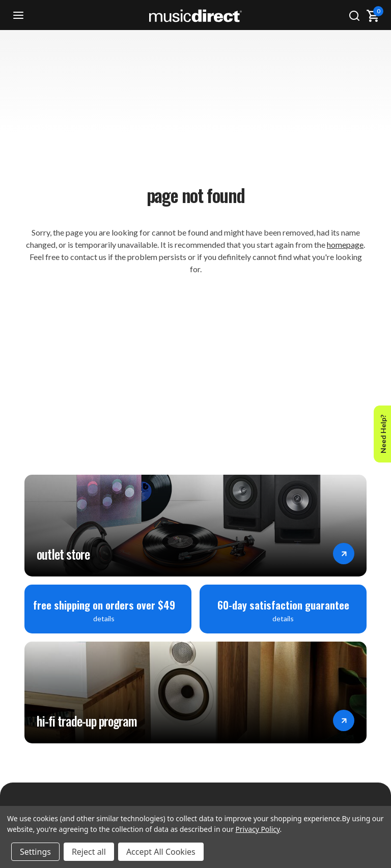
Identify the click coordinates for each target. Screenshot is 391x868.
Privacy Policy (257, 829)
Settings (35, 852)
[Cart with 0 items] (373, 16)
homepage (345, 244)
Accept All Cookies (161, 852)
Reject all (89, 852)
